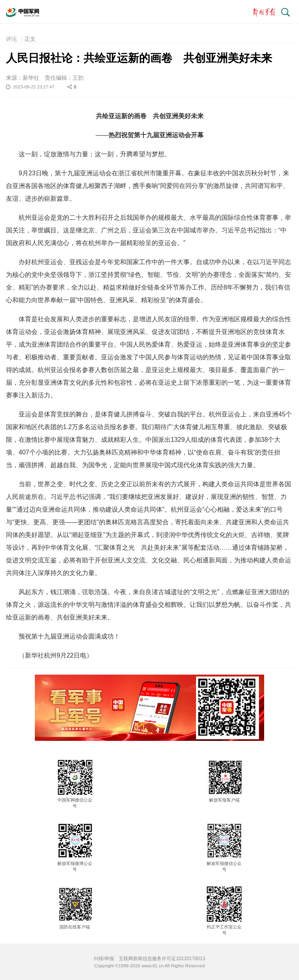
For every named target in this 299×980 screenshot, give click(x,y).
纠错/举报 (104, 959)
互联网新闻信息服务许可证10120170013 (162, 959)
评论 (11, 39)
